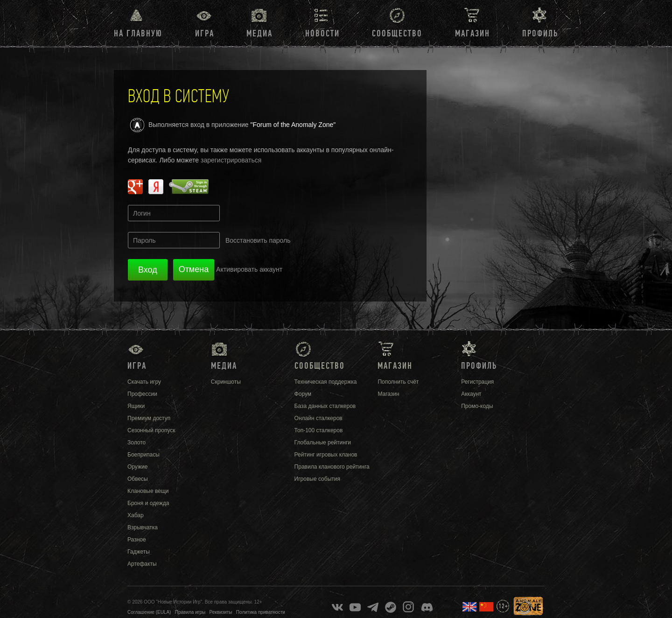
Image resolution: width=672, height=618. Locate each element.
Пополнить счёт (398, 382)
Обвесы (138, 479)
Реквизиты (221, 612)
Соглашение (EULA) (149, 612)
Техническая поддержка (326, 382)
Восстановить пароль (258, 240)
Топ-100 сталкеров (319, 430)
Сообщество (397, 34)
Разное (137, 540)
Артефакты (142, 564)
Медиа (259, 34)
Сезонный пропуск (151, 430)
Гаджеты (139, 552)
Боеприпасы (143, 455)
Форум (303, 394)
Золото (136, 442)
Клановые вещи (148, 491)
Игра (205, 34)
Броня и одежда (148, 503)
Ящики (136, 406)
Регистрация (477, 382)
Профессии (142, 394)
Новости (322, 34)
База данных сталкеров (325, 406)
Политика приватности (261, 612)
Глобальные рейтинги (323, 442)
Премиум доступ (149, 418)
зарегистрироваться (231, 160)
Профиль (540, 34)
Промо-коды (477, 406)
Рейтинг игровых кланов (326, 455)
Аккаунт (471, 394)
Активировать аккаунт (249, 269)
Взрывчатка (143, 527)
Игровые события (317, 479)
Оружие (137, 467)
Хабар (136, 515)
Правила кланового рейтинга (332, 467)
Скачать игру (144, 382)
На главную (138, 34)
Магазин (472, 34)
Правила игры (190, 612)
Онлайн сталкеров (318, 418)
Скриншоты (226, 382)
